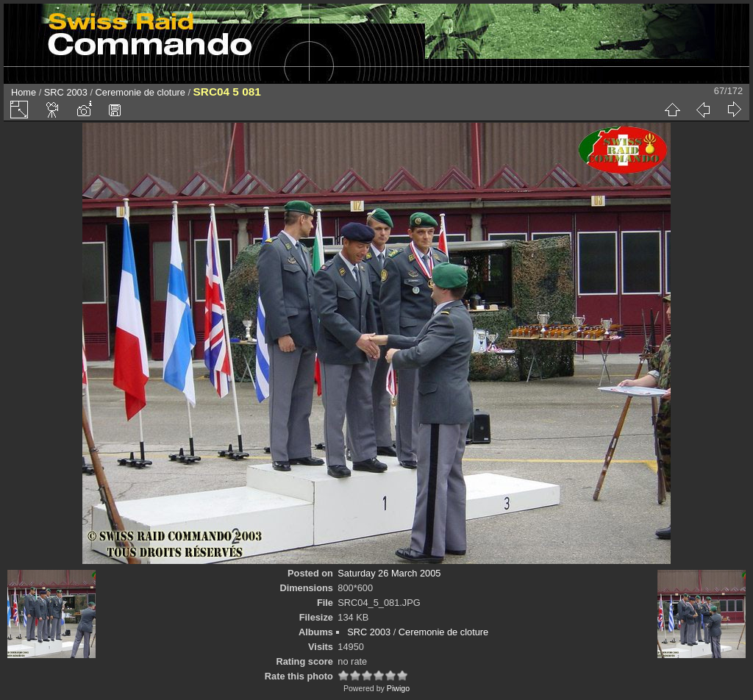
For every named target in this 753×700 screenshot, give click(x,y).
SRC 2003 (66, 92)
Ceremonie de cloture (140, 92)
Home (24, 92)
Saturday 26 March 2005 (389, 573)
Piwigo (398, 688)
